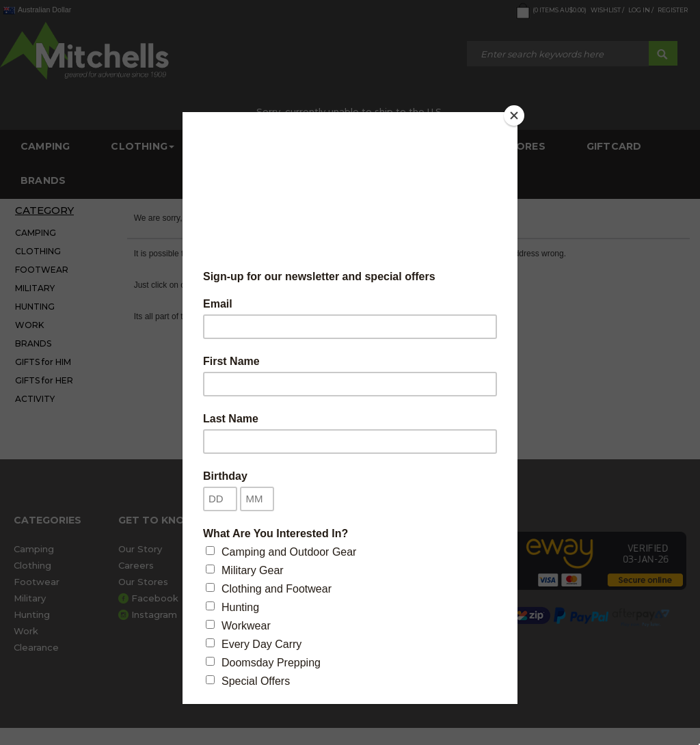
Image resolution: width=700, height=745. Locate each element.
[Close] (514, 116)
